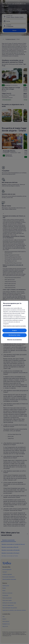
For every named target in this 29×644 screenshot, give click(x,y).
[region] (14, 322)
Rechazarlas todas (14, 335)
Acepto (14, 330)
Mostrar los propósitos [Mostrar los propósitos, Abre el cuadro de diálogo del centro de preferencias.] (15, 340)
